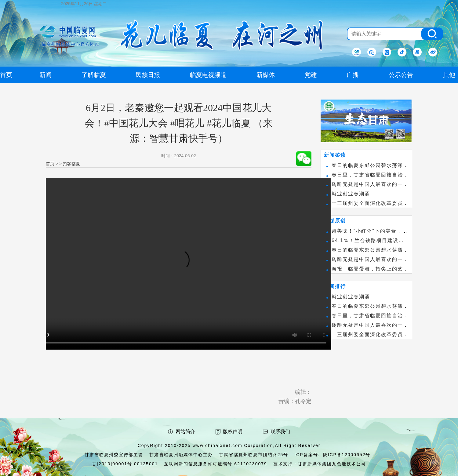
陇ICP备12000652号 (347, 455)
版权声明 (233, 432)
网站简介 (185, 432)
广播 (353, 75)
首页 (50, 164)
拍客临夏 (71, 164)
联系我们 (280, 432)
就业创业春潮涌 (351, 194)
